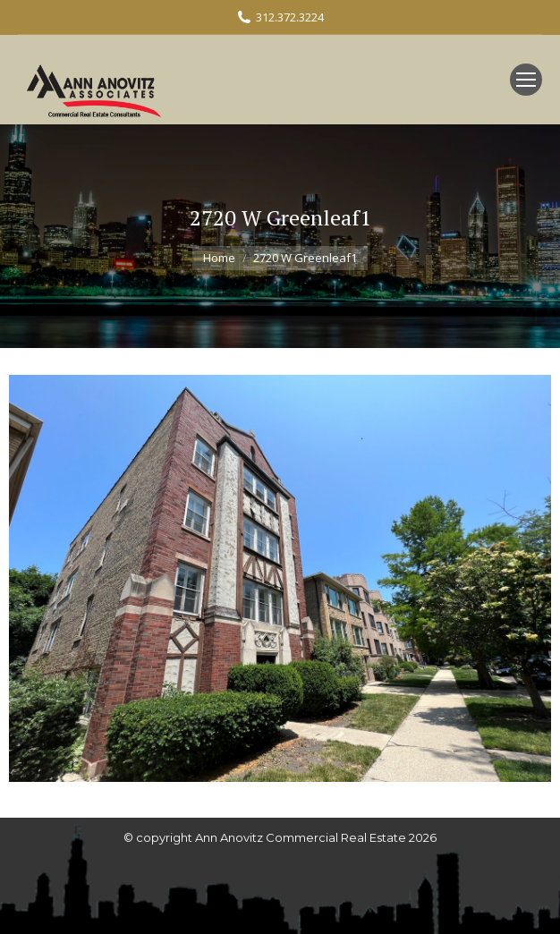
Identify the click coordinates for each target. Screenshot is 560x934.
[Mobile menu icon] (526, 80)
